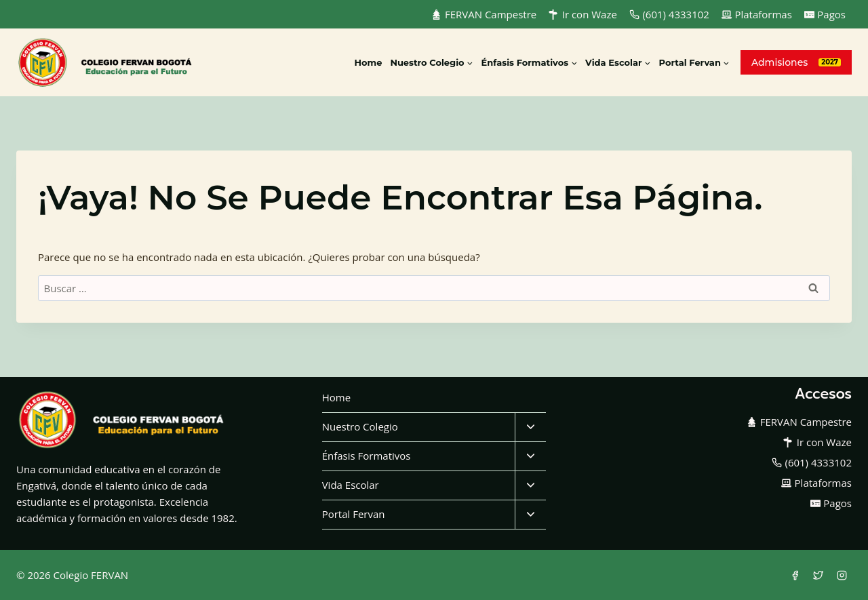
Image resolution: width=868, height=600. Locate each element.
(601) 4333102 (669, 14)
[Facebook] (795, 575)
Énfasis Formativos (367, 456)
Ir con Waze (583, 14)
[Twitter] (818, 575)
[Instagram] (842, 575)
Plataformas (757, 14)
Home (368, 62)
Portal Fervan (354, 514)
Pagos (825, 14)
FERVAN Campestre (484, 14)
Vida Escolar (351, 485)
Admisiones (780, 62)
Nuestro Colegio (360, 426)
